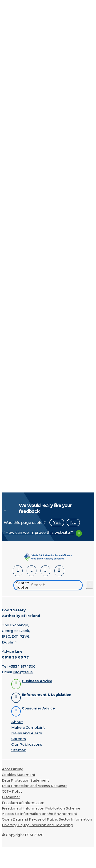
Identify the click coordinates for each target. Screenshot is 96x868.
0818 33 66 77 (15, 657)
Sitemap (19, 750)
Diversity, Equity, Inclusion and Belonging (37, 825)
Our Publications (27, 744)
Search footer (23, 585)
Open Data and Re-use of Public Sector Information (47, 819)
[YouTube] (45, 571)
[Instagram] (59, 571)
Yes (57, 522)
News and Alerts (27, 733)
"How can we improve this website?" (39, 533)
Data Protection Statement (25, 780)
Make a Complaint (28, 727)
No (73, 522)
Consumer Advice (38, 708)
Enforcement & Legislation (47, 695)
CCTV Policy (12, 791)
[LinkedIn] (18, 571)
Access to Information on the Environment (40, 814)
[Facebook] (32, 571)
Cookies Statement (19, 775)
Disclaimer (11, 797)
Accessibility (12, 769)
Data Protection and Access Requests (35, 786)
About (17, 722)
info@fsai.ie (23, 672)
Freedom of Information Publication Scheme (41, 808)
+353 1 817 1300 (22, 666)
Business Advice (37, 681)
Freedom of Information (23, 803)
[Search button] (90, 585)
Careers (19, 739)
